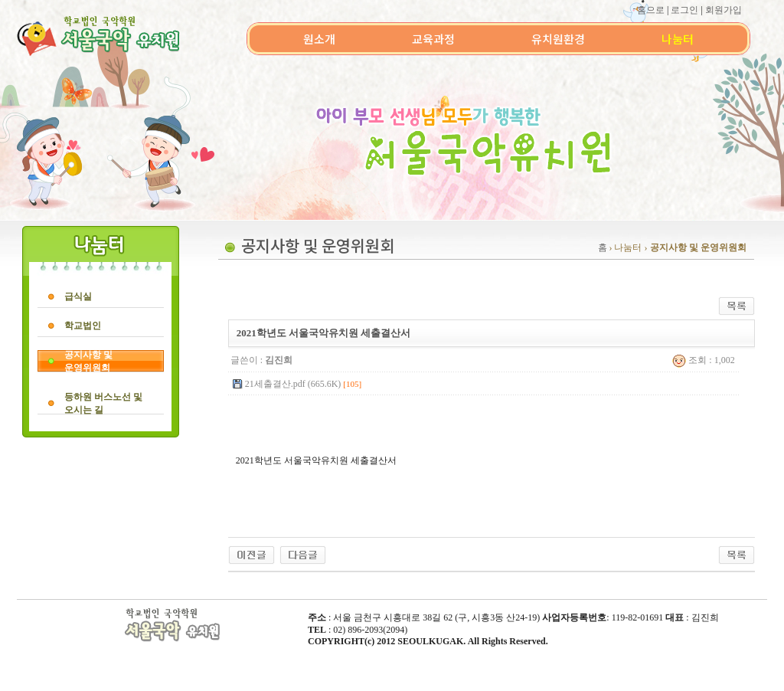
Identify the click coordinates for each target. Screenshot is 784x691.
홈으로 (651, 10)
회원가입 (724, 10)
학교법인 (83, 326)
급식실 (78, 296)
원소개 (319, 39)
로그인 (684, 10)
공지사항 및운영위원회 (88, 361)
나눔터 (678, 39)
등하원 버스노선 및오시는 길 (103, 403)
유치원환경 (558, 39)
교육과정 (433, 39)
